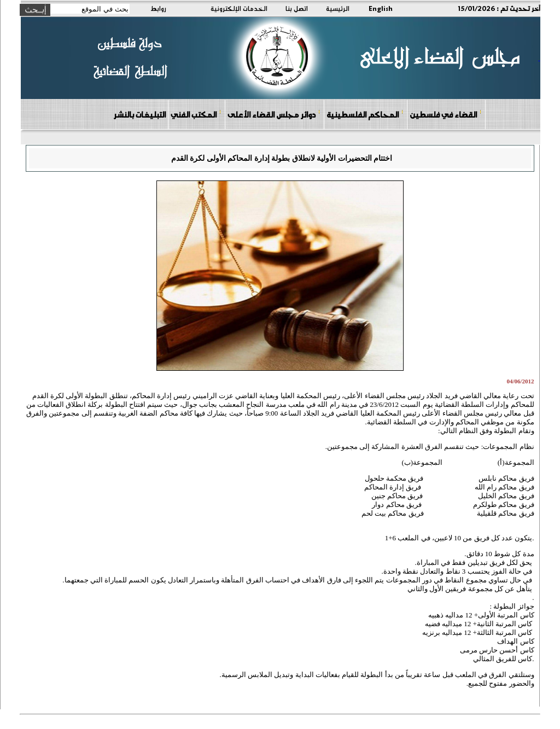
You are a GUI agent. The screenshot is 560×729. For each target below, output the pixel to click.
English (381, 8)
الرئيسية (338, 8)
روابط (158, 8)
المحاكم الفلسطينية (365, 114)
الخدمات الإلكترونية (239, 8)
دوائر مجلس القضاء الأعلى (274, 114)
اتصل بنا (297, 8)
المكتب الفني (196, 114)
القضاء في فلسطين (446, 114)
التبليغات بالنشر (139, 114)
